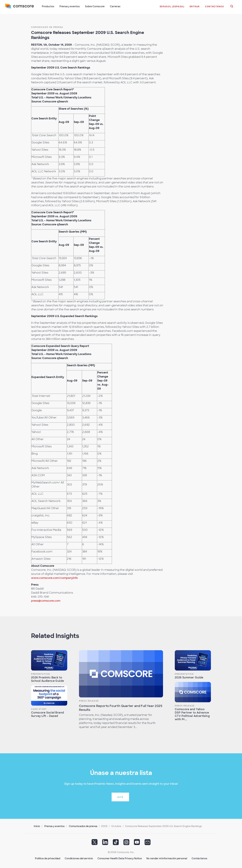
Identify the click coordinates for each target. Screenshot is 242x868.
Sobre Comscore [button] (95, 6)
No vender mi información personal (167, 858)
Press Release (89, 701)
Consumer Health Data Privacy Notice (120, 858)
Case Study (39, 709)
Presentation (41, 674)
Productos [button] (48, 6)
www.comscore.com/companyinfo (54, 578)
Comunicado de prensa (47, 27)
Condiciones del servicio (79, 858)
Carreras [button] (115, 6)
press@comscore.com (46, 600)
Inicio (37, 826)
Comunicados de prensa (83, 826)
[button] (172, 8)
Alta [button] (120, 797)
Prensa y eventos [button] (70, 6)
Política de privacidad (48, 858)
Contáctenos (199, 858)
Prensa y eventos (54, 826)
